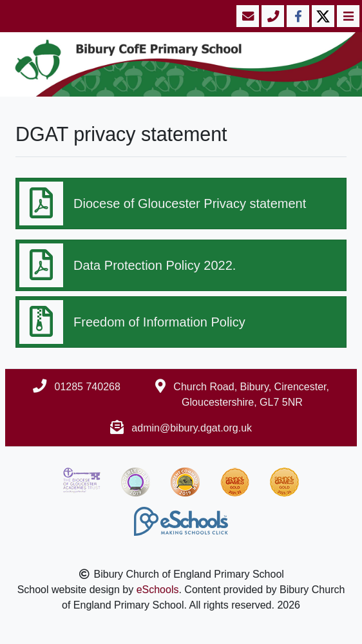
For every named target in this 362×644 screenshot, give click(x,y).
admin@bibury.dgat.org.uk (192, 428)
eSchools (158, 590)
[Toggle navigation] (347, 16)
